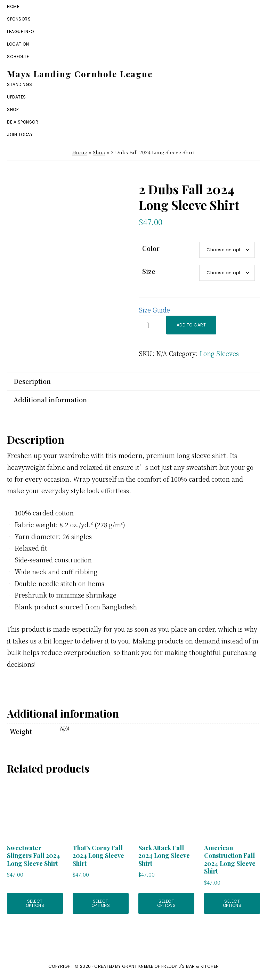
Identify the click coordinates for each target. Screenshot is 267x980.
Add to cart (191, 325)
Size (149, 271)
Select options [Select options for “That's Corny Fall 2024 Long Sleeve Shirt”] (101, 903)
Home (80, 152)
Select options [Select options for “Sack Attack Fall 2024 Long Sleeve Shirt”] (167, 903)
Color (151, 248)
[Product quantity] (151, 325)
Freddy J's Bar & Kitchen (190, 966)
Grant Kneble (138, 966)
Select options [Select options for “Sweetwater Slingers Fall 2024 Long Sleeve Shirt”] (35, 903)
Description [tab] (32, 381)
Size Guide (154, 310)
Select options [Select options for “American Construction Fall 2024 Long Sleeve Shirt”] (232, 903)
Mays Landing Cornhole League (80, 74)
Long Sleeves (219, 353)
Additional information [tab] (50, 400)
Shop (99, 152)
